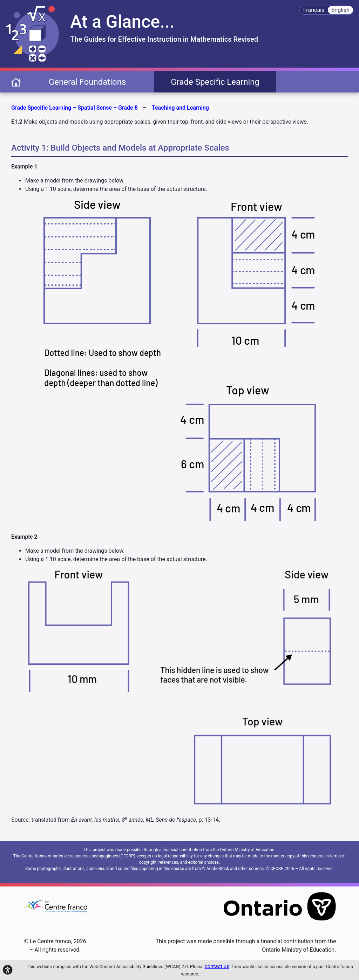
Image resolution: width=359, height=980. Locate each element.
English (340, 10)
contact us (217, 966)
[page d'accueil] (16, 82)
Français (314, 10)
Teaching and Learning (180, 108)
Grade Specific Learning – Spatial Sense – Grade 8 (74, 108)
